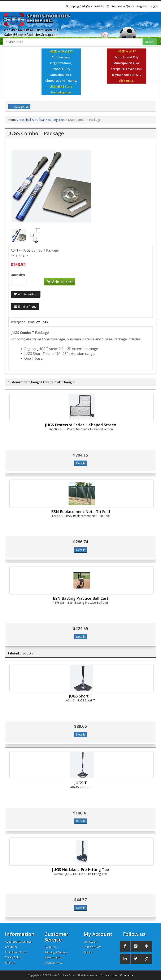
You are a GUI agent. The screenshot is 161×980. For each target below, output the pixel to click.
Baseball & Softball (32, 120)
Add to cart (60, 282)
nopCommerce (124, 975)
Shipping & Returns (56, 952)
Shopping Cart (92, 947)
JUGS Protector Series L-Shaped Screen (80, 425)
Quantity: (18, 275)
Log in (154, 6)
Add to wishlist (26, 294)
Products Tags (38, 322)
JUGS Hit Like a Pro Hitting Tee (80, 869)
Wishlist (88, 952)
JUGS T (80, 783)
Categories (19, 106)
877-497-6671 (17, 30)
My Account (90, 942)
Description (17, 322)
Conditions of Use (16, 952)
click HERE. (127, 81)
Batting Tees (56, 120)
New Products (53, 958)
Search (150, 42)
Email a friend (25, 306)
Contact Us (51, 947)
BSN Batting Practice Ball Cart (81, 598)
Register (142, 6)
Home (12, 120)
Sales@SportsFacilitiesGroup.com (31, 35)
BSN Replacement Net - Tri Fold (80, 512)
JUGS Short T (80, 696)
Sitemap (10, 963)
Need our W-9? (53, 963)
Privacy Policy (13, 957)
